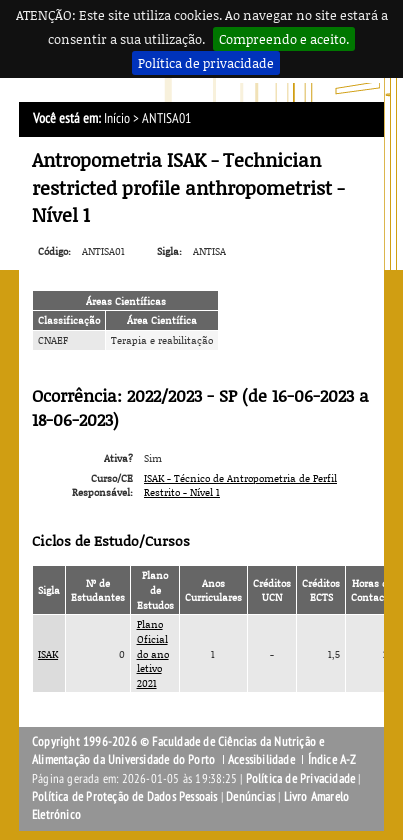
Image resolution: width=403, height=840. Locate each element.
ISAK (48, 654)
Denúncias (250, 797)
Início (117, 118)
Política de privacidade (206, 63)
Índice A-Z (332, 760)
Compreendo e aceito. (284, 39)
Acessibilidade (261, 760)
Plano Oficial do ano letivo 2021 (153, 653)
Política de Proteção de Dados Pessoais (125, 797)
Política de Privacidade (301, 779)
